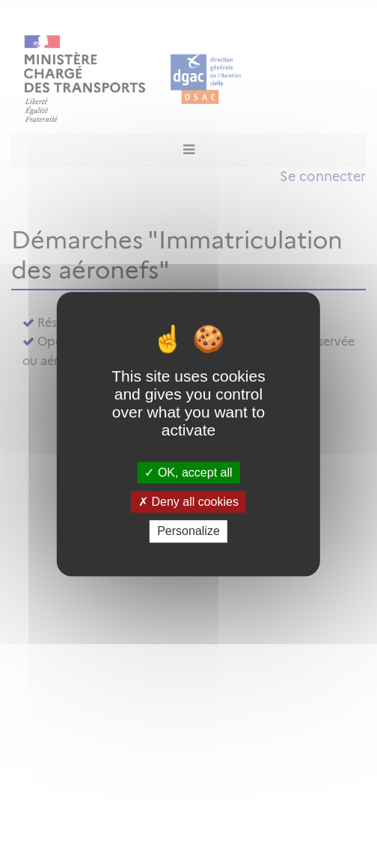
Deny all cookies (188, 502)
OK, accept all (188, 473)
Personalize (188, 532)
